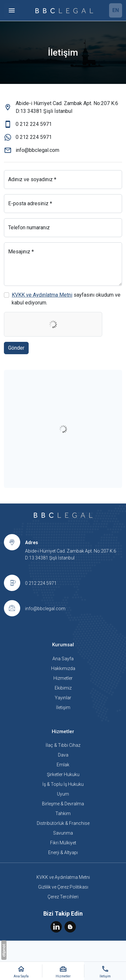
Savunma (63, 833)
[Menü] (12, 10)
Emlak (63, 765)
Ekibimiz (63, 688)
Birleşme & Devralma (63, 804)
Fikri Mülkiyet (63, 843)
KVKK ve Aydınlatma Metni (42, 295)
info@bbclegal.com (45, 609)
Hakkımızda (63, 668)
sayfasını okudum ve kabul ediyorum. (66, 299)
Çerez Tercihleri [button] (63, 897)
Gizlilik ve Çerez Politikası (63, 887)
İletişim (63, 707)
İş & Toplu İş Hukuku (63, 784)
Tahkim (63, 813)
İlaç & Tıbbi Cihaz (63, 745)
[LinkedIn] (57, 926)
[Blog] (70, 926)
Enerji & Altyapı (63, 852)
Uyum (63, 794)
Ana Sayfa (63, 659)
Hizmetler (63, 678)
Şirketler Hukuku (63, 774)
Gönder (16, 348)
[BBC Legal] (64, 10)
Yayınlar (63, 698)
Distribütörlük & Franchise (63, 823)
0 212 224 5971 (41, 583)
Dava (63, 755)
